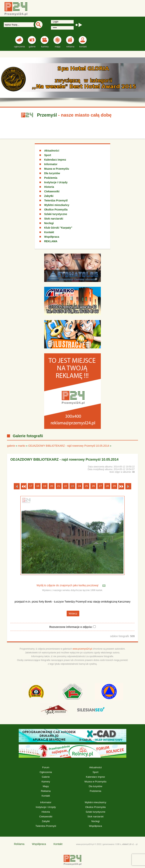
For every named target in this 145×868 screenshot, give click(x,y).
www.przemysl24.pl (82, 649)
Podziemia (51, 178)
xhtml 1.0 (127, 844)
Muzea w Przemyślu (57, 169)
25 (86, 486)
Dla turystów (52, 173)
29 (114, 486)
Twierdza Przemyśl (56, 200)
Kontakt (49, 232)
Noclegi (49, 223)
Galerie (46, 777)
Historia (49, 187)
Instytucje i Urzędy (56, 182)
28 (107, 486)
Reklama (46, 791)
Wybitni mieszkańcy (57, 205)
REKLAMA (51, 241)
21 (59, 486)
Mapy (46, 786)
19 (45, 486)
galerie (11, 446)
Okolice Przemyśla (56, 210)
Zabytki (49, 196)
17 (31, 486)
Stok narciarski (54, 219)
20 (52, 486)
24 (79, 486)
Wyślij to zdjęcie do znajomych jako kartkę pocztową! (68, 586)
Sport (48, 155)
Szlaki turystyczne (56, 214)
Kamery (46, 782)
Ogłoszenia (46, 772)
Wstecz (73, 613)
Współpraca (52, 237)
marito (22, 446)
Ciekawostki (52, 191)
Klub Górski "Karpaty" (58, 228)
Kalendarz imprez (55, 160)
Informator (51, 164)
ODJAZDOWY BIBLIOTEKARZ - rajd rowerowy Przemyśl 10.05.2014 (69, 446)
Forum (46, 767)
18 (38, 486)
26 (93, 486)
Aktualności (52, 151)
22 (66, 486)
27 (100, 486)
